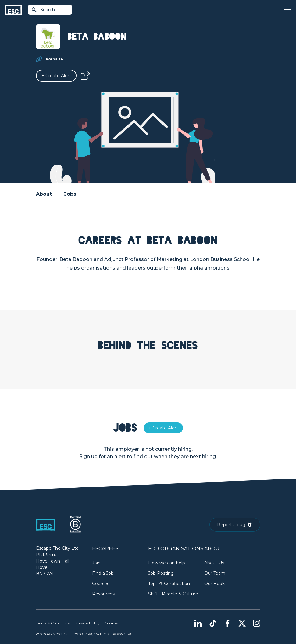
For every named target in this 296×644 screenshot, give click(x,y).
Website (54, 59)
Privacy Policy (87, 623)
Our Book (214, 584)
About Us (214, 563)
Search (43, 10)
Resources (103, 594)
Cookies (111, 623)
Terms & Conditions (53, 623)
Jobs (70, 194)
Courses (101, 584)
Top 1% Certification (169, 584)
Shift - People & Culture (173, 594)
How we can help (167, 563)
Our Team (215, 573)
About (44, 194)
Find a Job (103, 573)
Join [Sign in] (96, 563)
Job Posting (161, 573)
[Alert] (56, 76)
